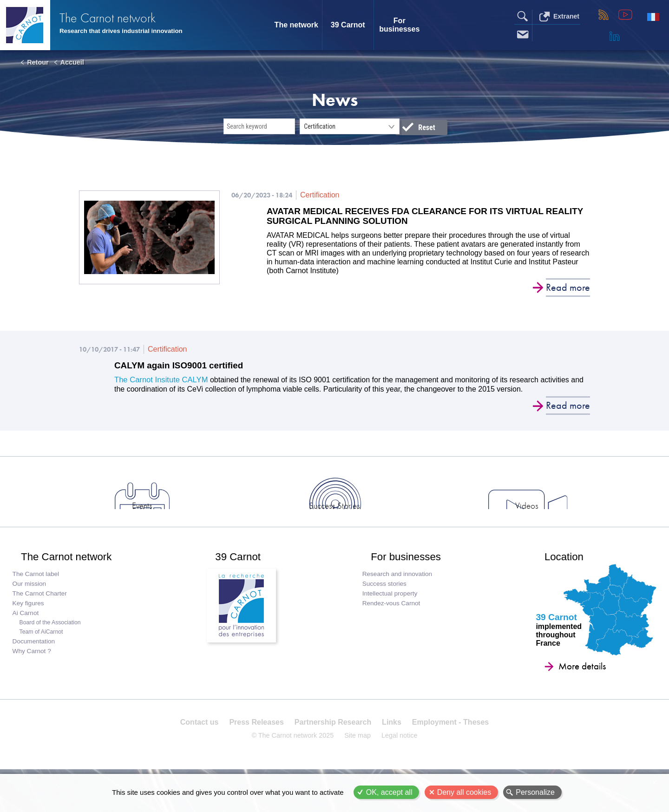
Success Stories (334, 519)
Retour (38, 62)
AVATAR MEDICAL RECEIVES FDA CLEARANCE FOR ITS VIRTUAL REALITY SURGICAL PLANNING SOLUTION (414, 217)
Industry (557, 519)
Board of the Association (51, 645)
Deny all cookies (464, 792)
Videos (446, 519)
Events (223, 519)
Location (558, 575)
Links (390, 751)
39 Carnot (348, 25)
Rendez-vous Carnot (394, 626)
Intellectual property (392, 616)
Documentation (35, 664)
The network (296, 25)
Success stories (387, 606)
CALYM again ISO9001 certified (183, 368)
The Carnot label (37, 597)
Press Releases (258, 751)
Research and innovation (400, 597)
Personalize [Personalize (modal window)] (535, 792)
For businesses (399, 25)
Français (653, 17)
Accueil (72, 62)
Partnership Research (333, 751)
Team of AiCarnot (42, 655)
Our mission (30, 606)
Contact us (202, 751)
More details (572, 689)
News (112, 519)
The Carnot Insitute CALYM (159, 382)
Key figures (29, 626)
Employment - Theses (448, 751)
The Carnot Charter (41, 616)
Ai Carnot (27, 636)
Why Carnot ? (33, 674)
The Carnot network (121, 18)
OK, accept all (389, 792)
